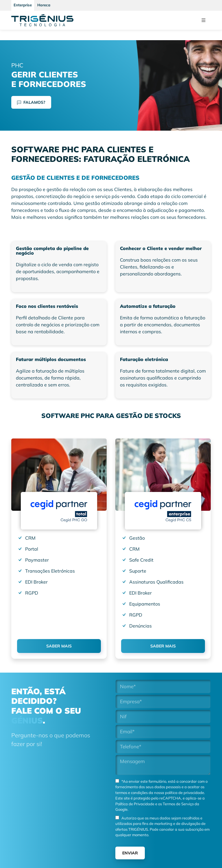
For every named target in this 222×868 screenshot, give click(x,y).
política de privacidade (185, 793)
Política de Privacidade (135, 804)
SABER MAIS (59, 646)
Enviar (130, 853)
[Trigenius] (42, 20)
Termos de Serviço (178, 804)
